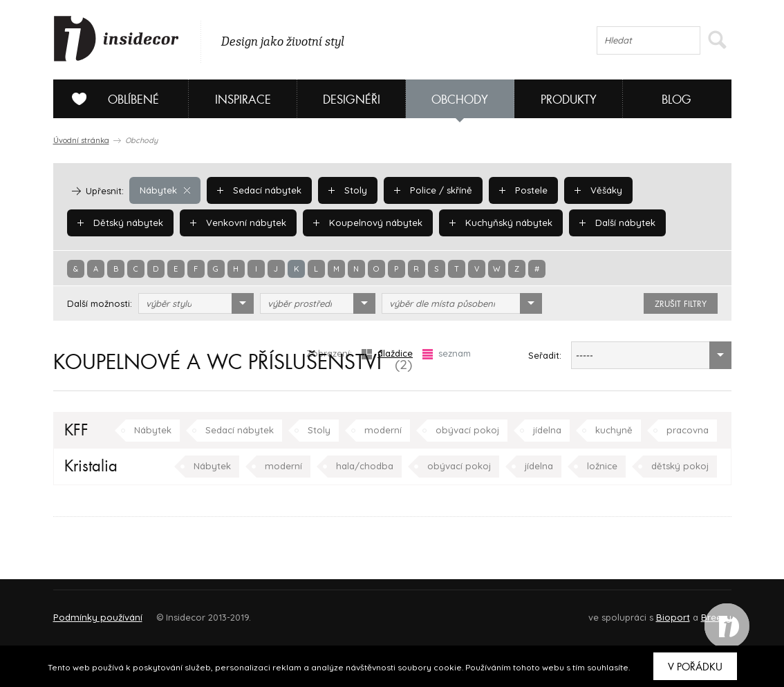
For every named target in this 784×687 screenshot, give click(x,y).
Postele (520, 190)
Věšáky (595, 190)
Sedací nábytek (258, 190)
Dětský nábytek (120, 223)
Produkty (569, 100)
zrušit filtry (681, 304)
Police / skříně (431, 190)
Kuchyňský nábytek (496, 223)
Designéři (352, 100)
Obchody (460, 100)
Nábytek (165, 190)
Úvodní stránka (81, 140)
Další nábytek (611, 223)
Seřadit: (545, 355)
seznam (447, 354)
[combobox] (196, 303)
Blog (676, 100)
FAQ (708, 611)
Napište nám (180, 611)
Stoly (346, 190)
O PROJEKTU (93, 611)
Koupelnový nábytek (365, 223)
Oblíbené (110, 99)
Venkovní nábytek (236, 223)
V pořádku (695, 667)
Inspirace (243, 100)
